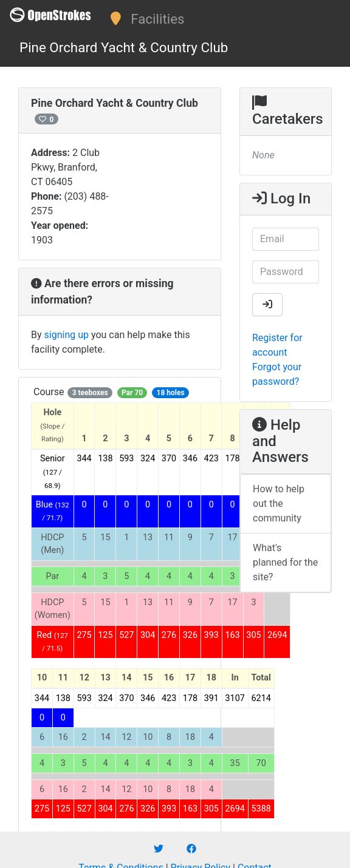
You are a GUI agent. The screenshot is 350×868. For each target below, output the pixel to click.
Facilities (157, 19)
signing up (67, 335)
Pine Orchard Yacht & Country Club (124, 47)
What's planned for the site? (285, 562)
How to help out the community (279, 504)
